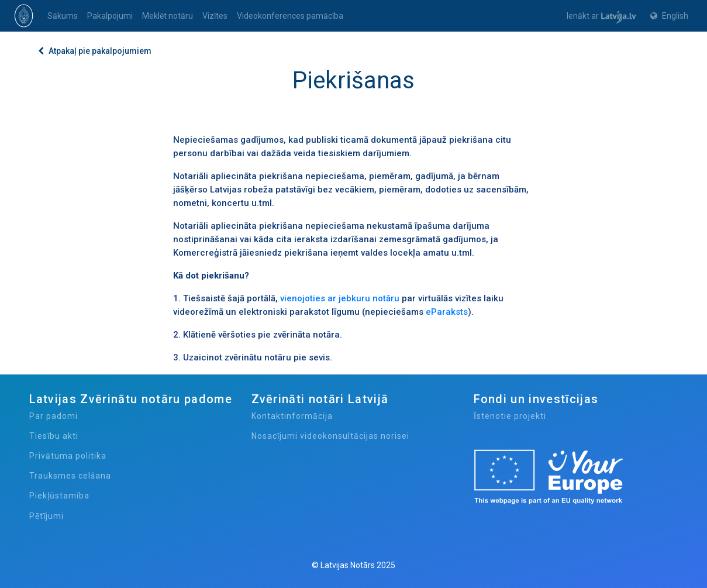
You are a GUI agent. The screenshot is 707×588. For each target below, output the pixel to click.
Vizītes (215, 16)
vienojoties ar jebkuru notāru (340, 298)
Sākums (63, 16)
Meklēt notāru (168, 16)
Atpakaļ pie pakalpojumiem (95, 51)
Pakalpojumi (110, 16)
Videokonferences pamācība (290, 16)
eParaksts (447, 312)
